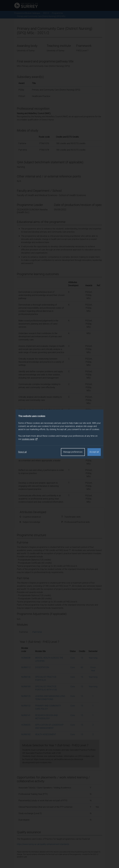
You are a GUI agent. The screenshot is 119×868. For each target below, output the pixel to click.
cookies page (30, 439)
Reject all (22, 452)
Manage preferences (73, 452)
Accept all (94, 452)
